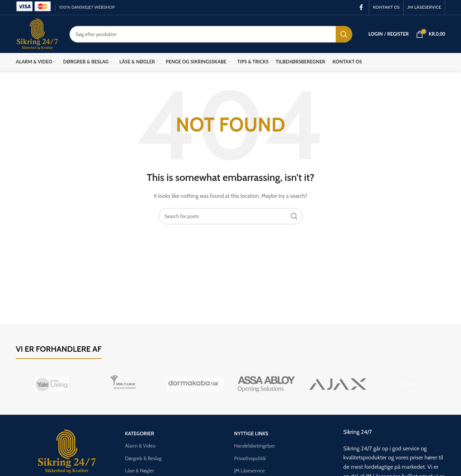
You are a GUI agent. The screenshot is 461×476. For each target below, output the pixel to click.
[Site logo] (37, 34)
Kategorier (140, 433)
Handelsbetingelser (255, 446)
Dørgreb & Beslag (143, 458)
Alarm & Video (140, 446)
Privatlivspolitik (250, 458)
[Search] (211, 34)
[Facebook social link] (361, 7)
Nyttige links (251, 433)
